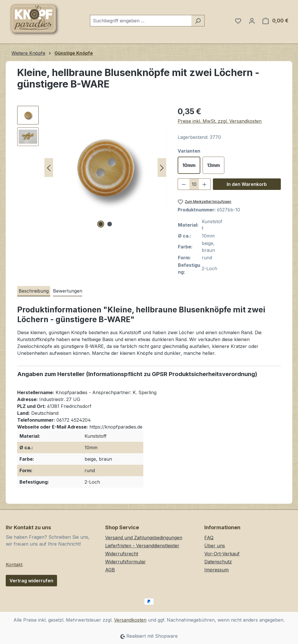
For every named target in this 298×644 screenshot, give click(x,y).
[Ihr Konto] (252, 21)
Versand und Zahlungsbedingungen (144, 538)
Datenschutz (218, 562)
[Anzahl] (194, 184)
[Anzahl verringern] (184, 184)
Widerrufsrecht (122, 554)
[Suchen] (198, 21)
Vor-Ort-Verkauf (222, 554)
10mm (189, 165)
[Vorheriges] (49, 168)
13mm (213, 165)
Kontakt (14, 565)
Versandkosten (130, 620)
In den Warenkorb (247, 184)
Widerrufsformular (126, 562)
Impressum (216, 570)
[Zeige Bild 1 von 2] (101, 224)
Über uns (215, 546)
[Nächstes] (162, 168)
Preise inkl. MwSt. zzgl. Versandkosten (220, 121)
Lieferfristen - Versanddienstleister (142, 546)
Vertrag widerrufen (31, 581)
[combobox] (141, 21)
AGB (110, 570)
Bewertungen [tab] (68, 291)
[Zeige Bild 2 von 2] (110, 224)
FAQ (209, 538)
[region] (92, 168)
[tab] (34, 291)
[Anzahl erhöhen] (205, 184)
